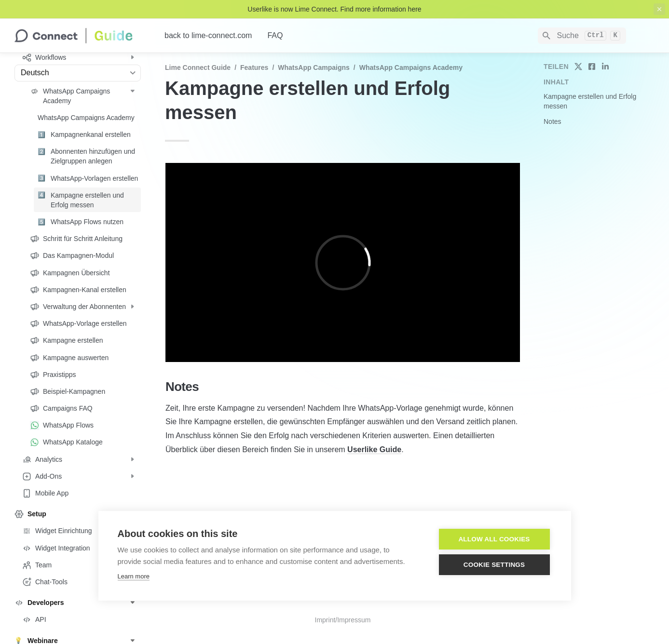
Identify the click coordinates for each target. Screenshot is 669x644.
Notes (553, 121)
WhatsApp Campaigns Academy (411, 67)
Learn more (134, 576)
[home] (82, 36)
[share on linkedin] (605, 67)
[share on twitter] (578, 67)
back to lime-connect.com (208, 35)
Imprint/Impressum (343, 620)
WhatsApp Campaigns (314, 67)
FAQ (275, 35)
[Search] (582, 36)
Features (254, 67)
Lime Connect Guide (198, 67)
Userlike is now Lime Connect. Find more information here (334, 9)
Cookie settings (494, 565)
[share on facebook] (592, 67)
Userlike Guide (374, 449)
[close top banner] (659, 9)
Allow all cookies (494, 539)
